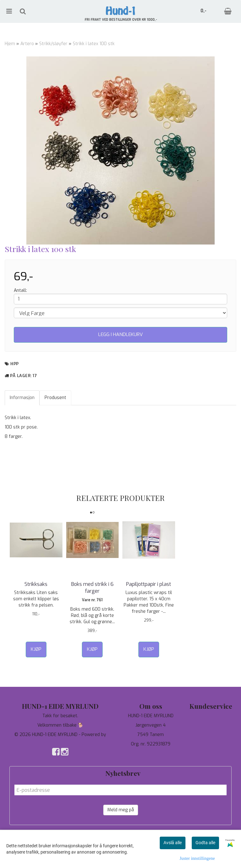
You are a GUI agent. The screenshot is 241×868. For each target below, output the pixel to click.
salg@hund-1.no (151, 760)
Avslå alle (173, 843)
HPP (15, 364)
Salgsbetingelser (211, 744)
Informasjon (22, 398)
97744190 (151, 753)
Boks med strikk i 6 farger (92, 588)
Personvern (211, 725)
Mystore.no (60, 741)
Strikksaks (36, 584)
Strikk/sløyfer (53, 44)
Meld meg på (121, 810)
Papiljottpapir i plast (149, 584)
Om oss (211, 735)
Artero (27, 44)
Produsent (55, 398)
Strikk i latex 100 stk (94, 44)
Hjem (10, 44)
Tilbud (211, 716)
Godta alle (205, 843)
